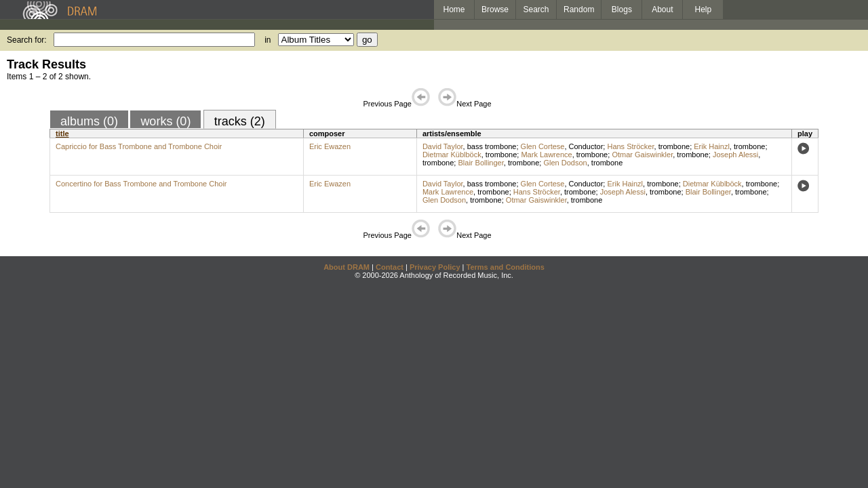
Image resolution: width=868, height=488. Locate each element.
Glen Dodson (565, 163)
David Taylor (443, 146)
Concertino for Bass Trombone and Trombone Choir (141, 184)
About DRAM (347, 267)
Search (536, 9)
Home (454, 9)
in (268, 40)
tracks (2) (240, 121)
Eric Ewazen (330, 146)
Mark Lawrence (546, 155)
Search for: (27, 40)
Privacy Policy (435, 267)
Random (579, 9)
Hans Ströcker (630, 146)
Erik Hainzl (712, 146)
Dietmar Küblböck (452, 155)
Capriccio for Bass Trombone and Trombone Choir (139, 146)
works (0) (165, 121)
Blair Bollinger (480, 163)
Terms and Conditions (506, 267)
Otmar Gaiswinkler (642, 155)
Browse (495, 9)
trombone (674, 146)
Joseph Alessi (735, 155)
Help (704, 9)
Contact (390, 267)
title (62, 134)
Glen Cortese (543, 146)
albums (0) (89, 121)
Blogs (622, 9)
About (662, 9)
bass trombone (492, 146)
